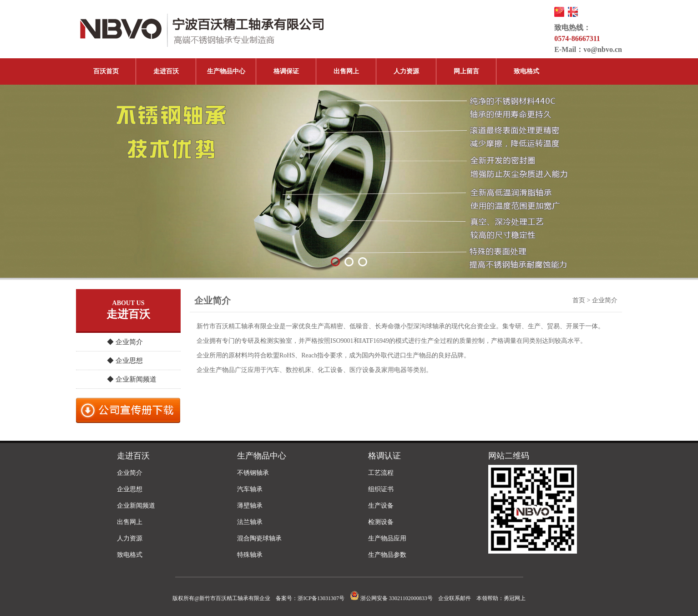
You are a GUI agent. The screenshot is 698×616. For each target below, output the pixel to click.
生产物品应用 (387, 538)
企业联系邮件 (455, 598)
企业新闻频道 (136, 506)
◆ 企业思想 (125, 361)
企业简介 (130, 473)
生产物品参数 (387, 555)
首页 (579, 300)
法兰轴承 (250, 522)
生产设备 (381, 506)
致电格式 (526, 71)
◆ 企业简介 (125, 342)
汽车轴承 (250, 489)
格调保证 (286, 71)
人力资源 (406, 71)
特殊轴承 (250, 555)
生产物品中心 (226, 71)
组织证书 (381, 489)
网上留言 (466, 71)
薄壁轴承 (250, 506)
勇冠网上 (515, 598)
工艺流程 (381, 473)
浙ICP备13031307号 (321, 598)
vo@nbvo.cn (603, 49)
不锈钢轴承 (253, 473)
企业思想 (130, 489)
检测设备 (381, 522)
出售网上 (346, 71)
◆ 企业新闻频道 (132, 379)
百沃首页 (106, 71)
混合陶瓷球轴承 (259, 538)
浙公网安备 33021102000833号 (391, 598)
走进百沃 (166, 71)
